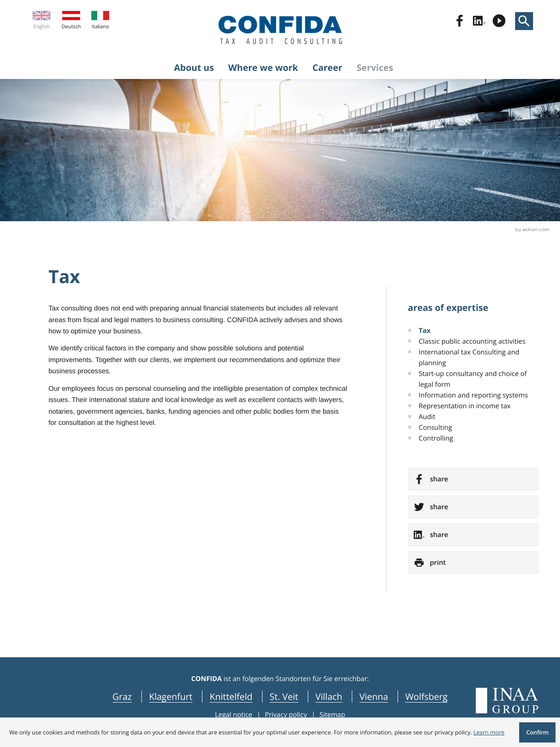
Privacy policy (286, 715)
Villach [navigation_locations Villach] (329, 697)
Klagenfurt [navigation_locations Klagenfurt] (171, 697)
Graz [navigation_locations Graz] (122, 697)
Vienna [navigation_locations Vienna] (374, 697)
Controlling (436, 438)
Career (327, 68)
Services (375, 68)
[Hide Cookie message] (537, 732)
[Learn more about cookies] (489, 732)
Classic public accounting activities (472, 341)
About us (194, 68)
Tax (424, 331)
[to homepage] (280, 30)
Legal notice (234, 715)
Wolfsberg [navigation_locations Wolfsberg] (426, 697)
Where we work (263, 68)
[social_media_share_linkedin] (473, 535)
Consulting (435, 428)
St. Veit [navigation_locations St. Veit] (284, 697)
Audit (427, 417)
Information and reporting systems (473, 395)
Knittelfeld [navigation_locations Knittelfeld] (231, 697)
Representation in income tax (465, 406)
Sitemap (332, 715)
